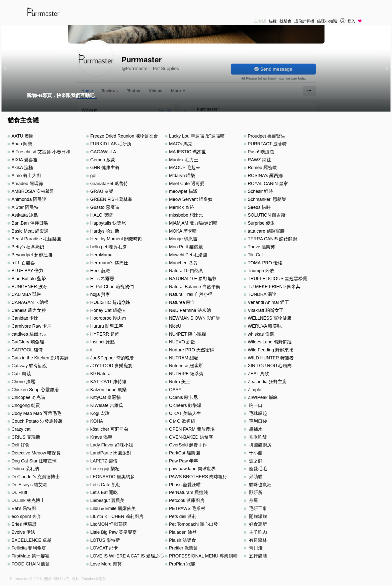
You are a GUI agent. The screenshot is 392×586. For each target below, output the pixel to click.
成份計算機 (304, 21)
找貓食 (285, 21)
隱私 (75, 579)
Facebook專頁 (94, 579)
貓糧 (273, 21)
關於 (48, 579)
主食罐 (260, 21)
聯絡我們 (62, 579)
